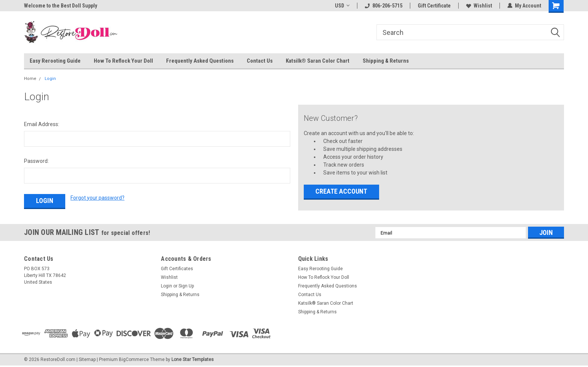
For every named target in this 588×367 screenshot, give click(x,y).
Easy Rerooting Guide (55, 61)
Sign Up (186, 286)
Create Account (341, 191)
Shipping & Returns (386, 61)
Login (50, 79)
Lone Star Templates (193, 359)
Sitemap (87, 359)
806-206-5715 (384, 6)
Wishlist (479, 6)
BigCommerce (134, 359)
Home (30, 79)
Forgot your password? (97, 198)
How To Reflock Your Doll (123, 61)
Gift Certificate (434, 6)
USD (342, 6)
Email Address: (42, 124)
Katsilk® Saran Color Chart (318, 61)
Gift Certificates (177, 269)
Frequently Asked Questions (200, 61)
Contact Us (260, 61)
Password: (36, 161)
